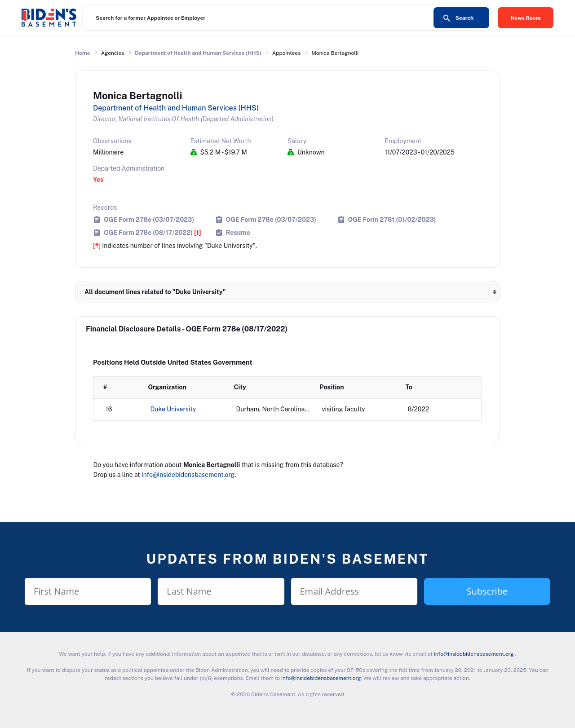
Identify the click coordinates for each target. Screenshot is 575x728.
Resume (238, 232)
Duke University (173, 409)
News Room (526, 18)
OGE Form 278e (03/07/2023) (149, 219)
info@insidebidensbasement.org (188, 475)
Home (83, 53)
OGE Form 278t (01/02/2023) (392, 219)
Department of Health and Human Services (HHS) (198, 53)
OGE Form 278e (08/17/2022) (153, 232)
